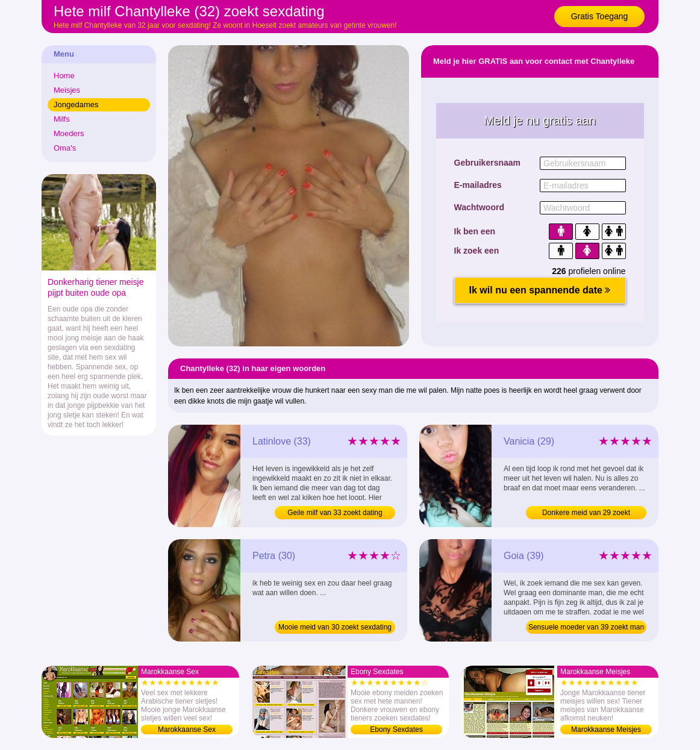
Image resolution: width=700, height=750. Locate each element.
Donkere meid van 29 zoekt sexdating (586, 514)
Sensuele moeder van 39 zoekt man (586, 627)
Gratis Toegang (600, 16)
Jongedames (76, 105)
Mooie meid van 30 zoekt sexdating (335, 627)
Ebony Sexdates (396, 730)
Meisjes (67, 90)
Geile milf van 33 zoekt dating (335, 513)
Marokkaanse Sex (187, 730)
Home (64, 76)
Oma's (65, 148)
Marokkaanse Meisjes (606, 730)
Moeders (69, 133)
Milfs (62, 119)
